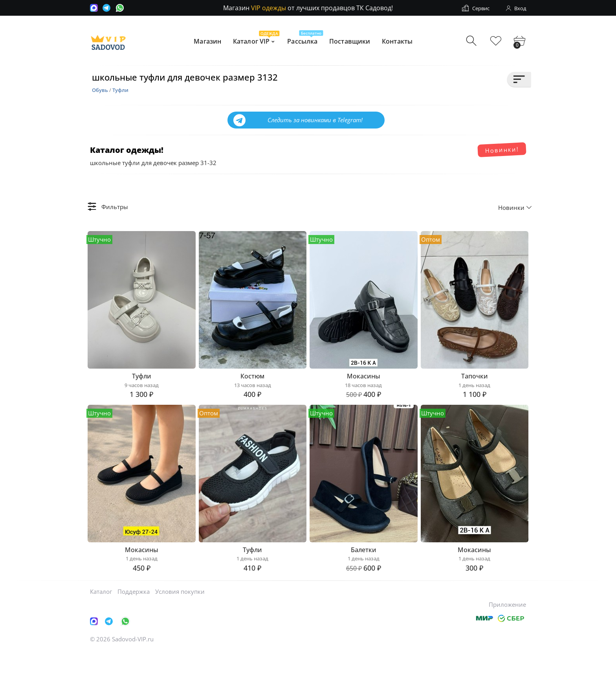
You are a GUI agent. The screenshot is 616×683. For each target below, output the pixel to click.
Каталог (101, 623)
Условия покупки (180, 623)
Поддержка (134, 623)
